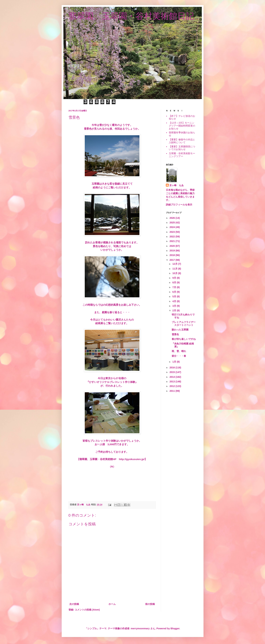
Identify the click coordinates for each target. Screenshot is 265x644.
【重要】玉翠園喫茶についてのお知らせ (182, 148)
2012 (172, 386)
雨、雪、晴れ (179, 351)
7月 (175, 287)
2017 (172, 260)
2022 (172, 237)
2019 (172, 251)
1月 (175, 362)
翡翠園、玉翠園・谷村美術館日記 (131, 16)
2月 (175, 310)
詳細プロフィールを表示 (179, 205)
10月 (175, 273)
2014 (172, 377)
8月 (175, 282)
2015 (172, 372)
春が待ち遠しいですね (184, 339)
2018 (172, 255)
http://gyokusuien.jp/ (132, 459)
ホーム (112, 604)
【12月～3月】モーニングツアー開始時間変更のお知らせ (182, 126)
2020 (172, 246)
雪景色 (175, 334)
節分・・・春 (179, 356)
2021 (172, 241)
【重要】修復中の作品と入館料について (182, 141)
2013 (172, 382)
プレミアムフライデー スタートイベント (184, 324)
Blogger (175, 628)
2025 (172, 223)
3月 (175, 306)
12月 (175, 264)
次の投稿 (74, 604)
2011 (172, 391)
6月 (175, 292)
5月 (175, 296)
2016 (172, 368)
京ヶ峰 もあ (176, 185)
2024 (172, 227)
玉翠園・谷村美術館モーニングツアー (182, 155)
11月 (175, 269)
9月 (175, 278)
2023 (172, 232)
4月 (175, 301)
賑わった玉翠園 (180, 330)
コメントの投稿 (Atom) (87, 610)
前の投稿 (150, 604)
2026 (172, 218)
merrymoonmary (140, 628)
